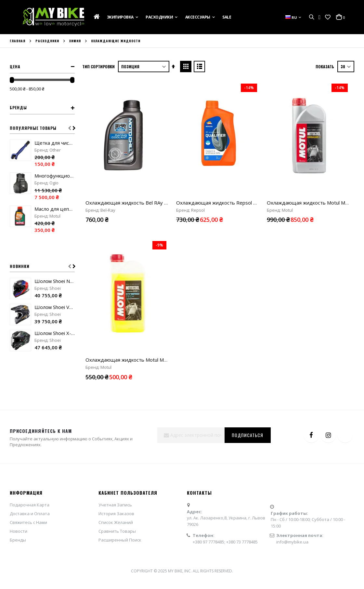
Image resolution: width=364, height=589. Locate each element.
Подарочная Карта (30, 490)
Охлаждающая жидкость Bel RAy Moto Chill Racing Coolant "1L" (158, 203)
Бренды (18, 525)
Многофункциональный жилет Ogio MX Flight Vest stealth (55, 176)
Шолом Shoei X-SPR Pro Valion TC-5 (55, 333)
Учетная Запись (115, 490)
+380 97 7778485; (209, 527)
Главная (18, 41)
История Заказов (116, 499)
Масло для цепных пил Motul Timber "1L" (55, 209)
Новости (19, 516)
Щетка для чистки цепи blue (55, 143)
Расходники (47, 41)
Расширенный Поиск (120, 525)
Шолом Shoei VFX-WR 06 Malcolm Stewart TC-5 (55, 307)
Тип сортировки (98, 67)
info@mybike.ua (292, 527)
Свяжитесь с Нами (28, 508)
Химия (75, 41)
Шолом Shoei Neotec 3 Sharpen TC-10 (55, 281)
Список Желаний (116, 508)
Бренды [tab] (18, 107)
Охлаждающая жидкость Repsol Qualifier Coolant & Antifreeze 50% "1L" (259, 203)
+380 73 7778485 (242, 527)
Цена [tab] (15, 67)
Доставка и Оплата (30, 499)
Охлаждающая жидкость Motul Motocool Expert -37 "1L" (151, 264)
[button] (328, 17)
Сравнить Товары (117, 516)
